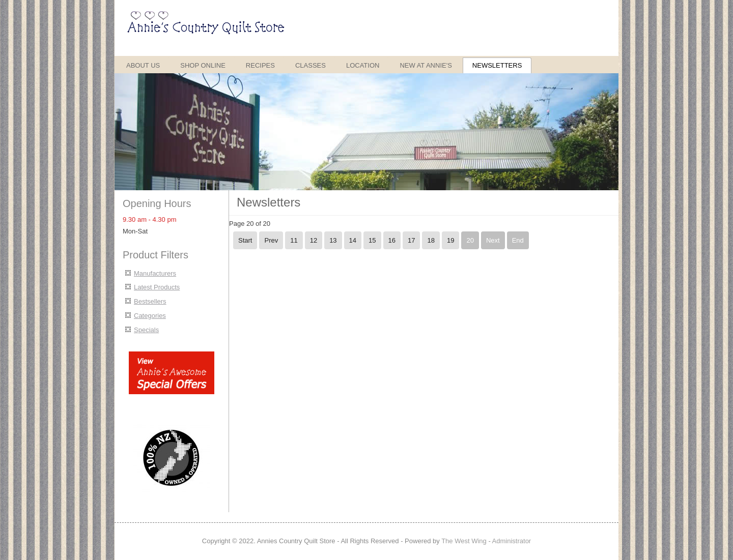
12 (314, 240)
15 (372, 240)
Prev (271, 240)
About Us (143, 65)
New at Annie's (426, 65)
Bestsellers (150, 301)
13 (333, 240)
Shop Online (203, 65)
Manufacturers (155, 273)
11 (294, 240)
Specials (146, 330)
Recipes (260, 65)
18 (431, 240)
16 (392, 240)
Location (363, 65)
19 (450, 240)
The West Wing (464, 541)
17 (411, 240)
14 (353, 240)
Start (245, 240)
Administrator (512, 541)
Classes (311, 65)
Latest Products (157, 287)
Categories (150, 316)
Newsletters (497, 65)
